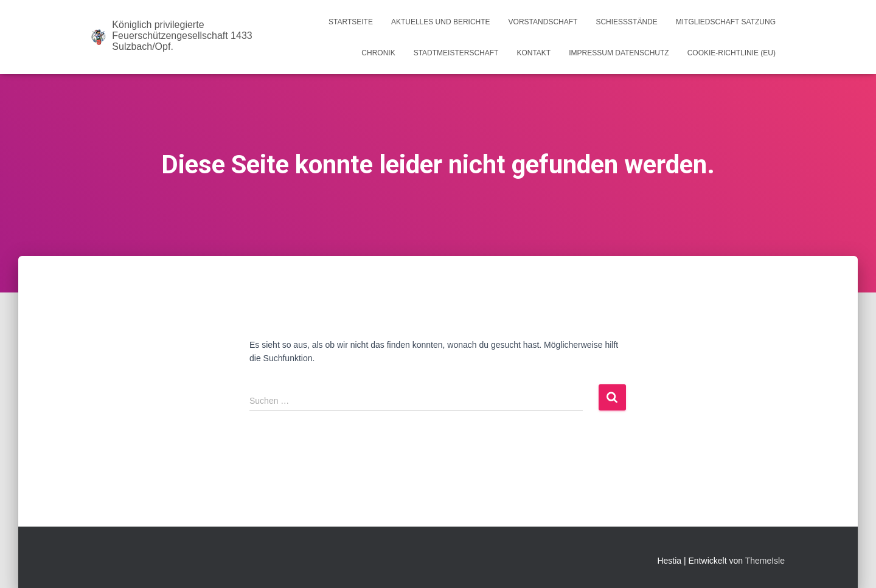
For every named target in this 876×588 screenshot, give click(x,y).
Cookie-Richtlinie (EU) (732, 53)
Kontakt (534, 53)
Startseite (351, 22)
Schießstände (626, 22)
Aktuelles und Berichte (441, 22)
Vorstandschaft (543, 22)
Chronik (378, 53)
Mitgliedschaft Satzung (726, 22)
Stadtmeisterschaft (456, 53)
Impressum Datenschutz (619, 53)
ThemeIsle (765, 561)
